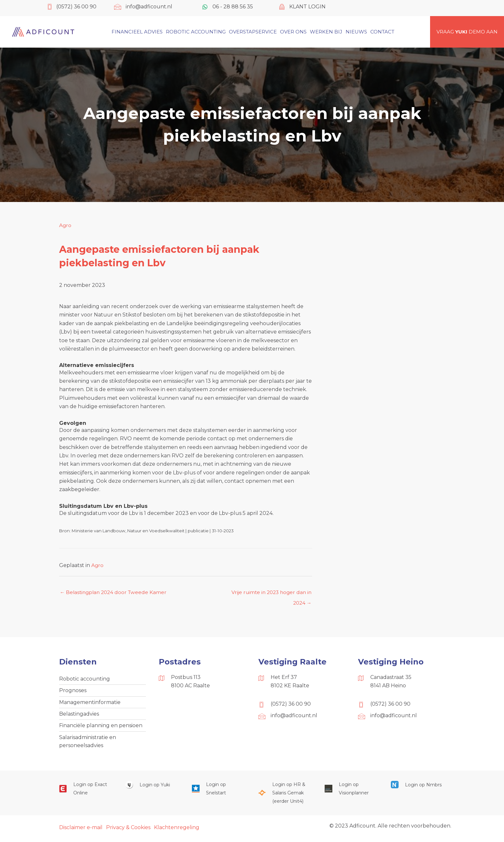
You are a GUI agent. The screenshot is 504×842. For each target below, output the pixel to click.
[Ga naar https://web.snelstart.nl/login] (219, 792)
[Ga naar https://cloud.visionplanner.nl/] (351, 792)
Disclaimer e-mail (81, 830)
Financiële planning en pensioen (101, 728)
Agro (65, 225)
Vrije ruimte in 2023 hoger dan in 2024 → (272, 594)
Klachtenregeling (177, 830)
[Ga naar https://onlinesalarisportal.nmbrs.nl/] (418, 787)
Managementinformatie (90, 704)
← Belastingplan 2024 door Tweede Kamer (115, 593)
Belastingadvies (79, 715)
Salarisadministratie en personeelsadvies (88, 744)
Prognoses (73, 692)
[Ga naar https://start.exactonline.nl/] (86, 792)
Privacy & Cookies (128, 830)
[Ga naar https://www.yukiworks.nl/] (152, 787)
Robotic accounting (85, 679)
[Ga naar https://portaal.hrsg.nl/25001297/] (285, 796)
